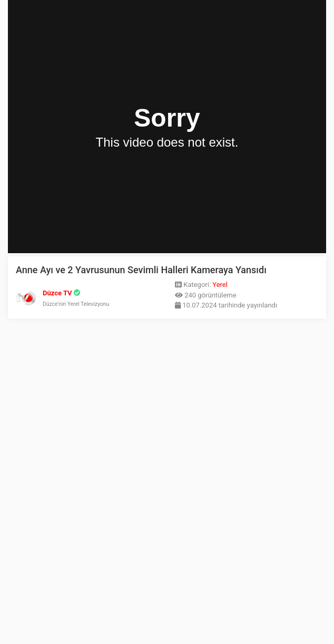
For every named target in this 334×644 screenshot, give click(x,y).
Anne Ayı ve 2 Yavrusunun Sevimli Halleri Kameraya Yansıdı (141, 270)
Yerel (220, 285)
